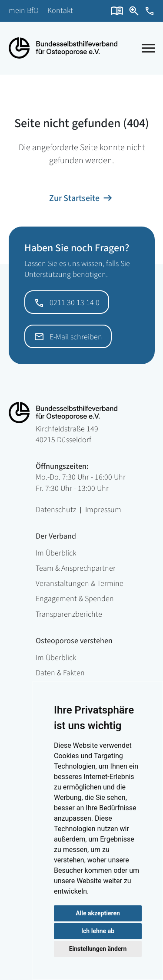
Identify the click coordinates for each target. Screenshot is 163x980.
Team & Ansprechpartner (76, 568)
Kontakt (60, 11)
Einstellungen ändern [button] (98, 949)
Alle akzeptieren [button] (98, 913)
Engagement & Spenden (75, 599)
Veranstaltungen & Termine (80, 584)
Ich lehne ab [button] (98, 931)
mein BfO (24, 11)
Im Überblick (56, 553)
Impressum (103, 510)
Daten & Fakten (60, 673)
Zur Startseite (74, 198)
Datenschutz (56, 510)
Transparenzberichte (69, 614)
